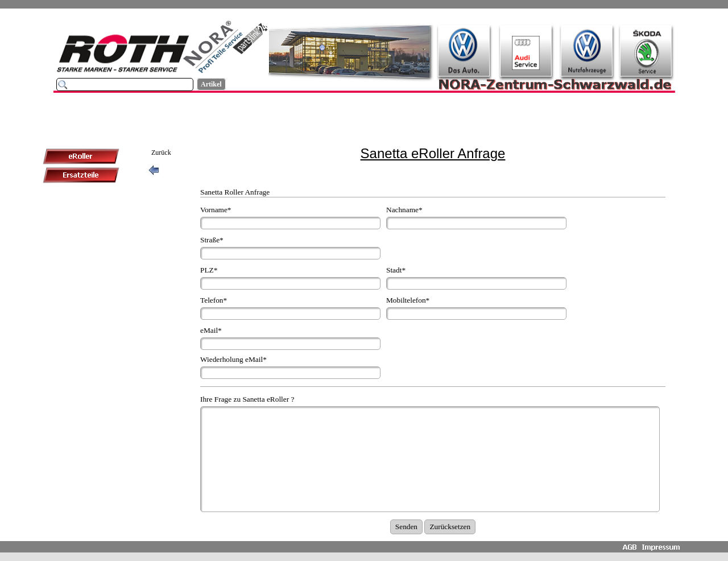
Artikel (211, 84)
